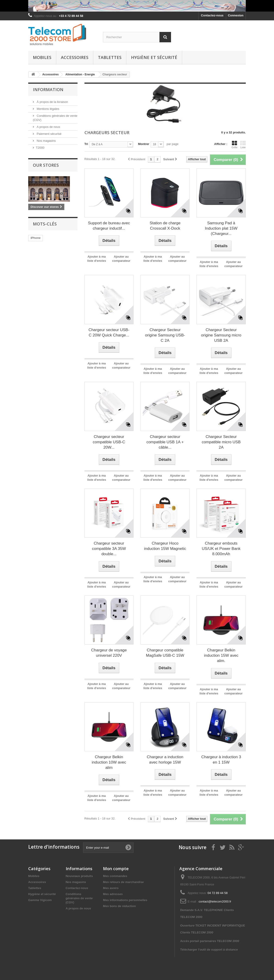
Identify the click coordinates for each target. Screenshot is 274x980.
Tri (86, 144)
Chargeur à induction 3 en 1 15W (221, 760)
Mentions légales (48, 109)
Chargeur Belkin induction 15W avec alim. (221, 655)
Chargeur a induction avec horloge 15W (165, 760)
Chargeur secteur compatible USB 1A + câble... (165, 442)
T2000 (40, 148)
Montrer (143, 144)
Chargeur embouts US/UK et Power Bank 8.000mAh (221, 549)
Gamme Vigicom (40, 900)
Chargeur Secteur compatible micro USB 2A (221, 442)
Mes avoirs (111, 888)
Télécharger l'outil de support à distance (209, 950)
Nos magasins (46, 141)
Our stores (46, 165)
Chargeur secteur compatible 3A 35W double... (109, 549)
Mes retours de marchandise (123, 882)
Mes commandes (115, 876)
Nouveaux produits (79, 876)
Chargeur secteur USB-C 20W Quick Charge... (109, 333)
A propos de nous (48, 127)
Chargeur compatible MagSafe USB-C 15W (165, 653)
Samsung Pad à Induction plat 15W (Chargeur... (221, 228)
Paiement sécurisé (49, 134)
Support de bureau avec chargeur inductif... (109, 226)
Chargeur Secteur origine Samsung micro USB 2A (221, 335)
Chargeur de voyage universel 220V (109, 653)
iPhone (36, 238)
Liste (243, 145)
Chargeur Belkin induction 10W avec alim (109, 762)
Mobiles (42, 57)
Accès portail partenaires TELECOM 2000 (210, 941)
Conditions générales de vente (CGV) (79, 898)
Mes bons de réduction (119, 906)
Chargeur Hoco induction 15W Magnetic (165, 546)
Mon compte (116, 869)
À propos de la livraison (52, 102)
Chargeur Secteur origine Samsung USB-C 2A (165, 335)
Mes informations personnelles (125, 900)
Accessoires (75, 57)
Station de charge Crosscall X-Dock (165, 226)
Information (48, 89)
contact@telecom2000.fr (215, 901)
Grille (234, 145)
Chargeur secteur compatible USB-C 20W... (109, 442)
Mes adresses (113, 894)
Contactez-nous (212, 15)
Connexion (236, 15)
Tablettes (110, 57)
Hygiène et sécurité (154, 57)
